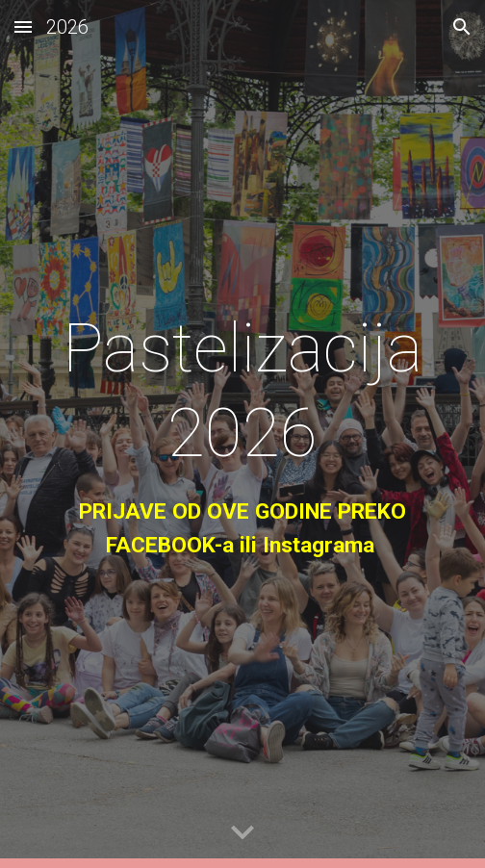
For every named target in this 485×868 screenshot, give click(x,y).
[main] (242, 434)
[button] (23, 26)
